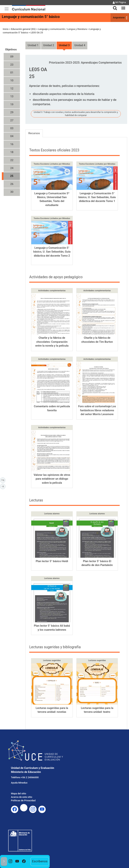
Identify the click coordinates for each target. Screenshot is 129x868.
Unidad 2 (49, 45)
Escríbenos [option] (40, 861)
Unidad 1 (33, 45)
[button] (113, 6)
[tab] (113, 6)
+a (3, 480)
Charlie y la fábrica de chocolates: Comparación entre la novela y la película (52, 342)
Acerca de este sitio (22, 797)
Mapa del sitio (19, 793)
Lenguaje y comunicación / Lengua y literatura (62, 29)
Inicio (6, 29)
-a (4, 486)
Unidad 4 (80, 45)
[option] (11, 861)
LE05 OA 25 (37, 33)
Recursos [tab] (34, 133)
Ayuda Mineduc (19, 783)
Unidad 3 (64, 45)
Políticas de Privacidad (23, 800)
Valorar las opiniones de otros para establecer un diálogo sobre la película (52, 479)
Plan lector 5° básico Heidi (52, 561)
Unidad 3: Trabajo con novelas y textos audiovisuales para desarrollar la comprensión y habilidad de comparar (76, 114)
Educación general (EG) (23, 29)
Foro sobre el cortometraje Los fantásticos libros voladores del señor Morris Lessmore (97, 410)
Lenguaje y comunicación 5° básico (31, 17)
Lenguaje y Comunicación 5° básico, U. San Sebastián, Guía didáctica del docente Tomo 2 (52, 252)
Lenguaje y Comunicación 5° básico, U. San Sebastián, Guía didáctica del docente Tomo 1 (97, 197)
